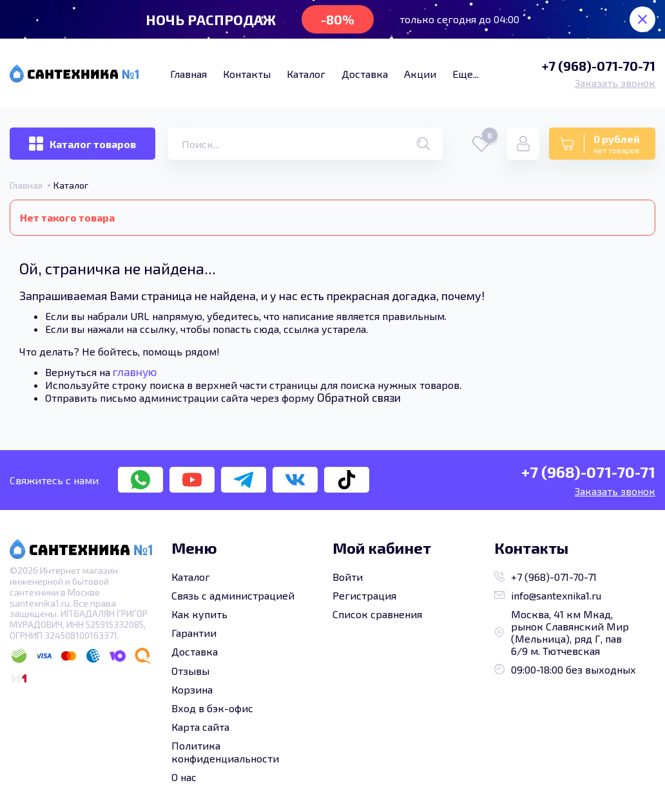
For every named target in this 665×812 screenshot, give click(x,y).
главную (135, 372)
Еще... (466, 74)
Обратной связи (359, 397)
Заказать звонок (615, 83)
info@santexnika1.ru (548, 595)
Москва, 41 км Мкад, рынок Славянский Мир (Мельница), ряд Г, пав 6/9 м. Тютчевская (562, 632)
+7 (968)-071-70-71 (599, 66)
